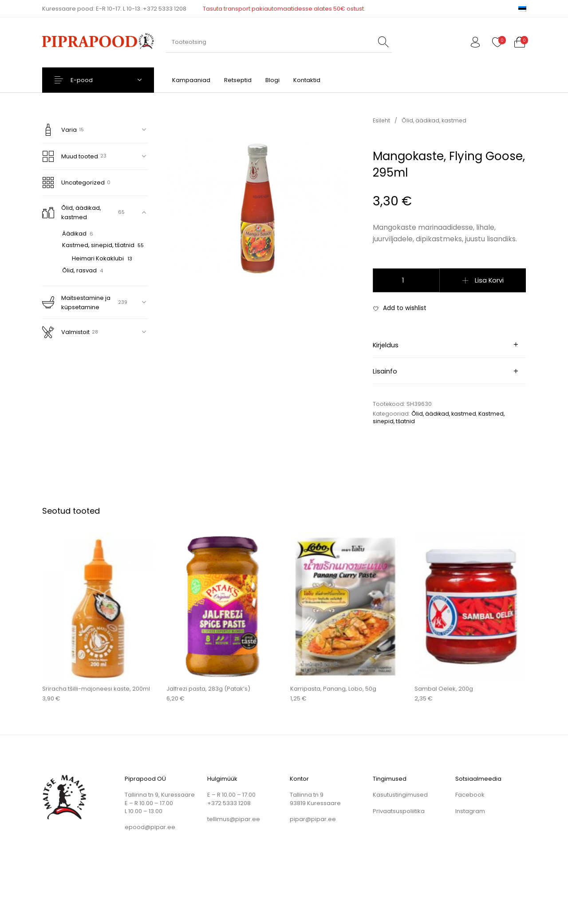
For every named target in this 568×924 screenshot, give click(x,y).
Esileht (381, 120)
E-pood (87, 80)
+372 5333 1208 (165, 9)
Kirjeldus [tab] (386, 345)
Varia (60, 130)
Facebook (470, 795)
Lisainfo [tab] (385, 371)
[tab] (450, 345)
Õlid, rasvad (79, 270)
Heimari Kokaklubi (98, 258)
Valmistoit (66, 332)
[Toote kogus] (406, 280)
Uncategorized (74, 183)
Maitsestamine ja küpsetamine (77, 303)
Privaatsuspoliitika (399, 811)
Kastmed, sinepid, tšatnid (98, 245)
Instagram (470, 811)
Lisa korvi (489, 280)
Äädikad (74, 234)
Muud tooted (70, 156)
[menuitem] (522, 9)
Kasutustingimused (400, 795)
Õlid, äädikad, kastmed (72, 212)
